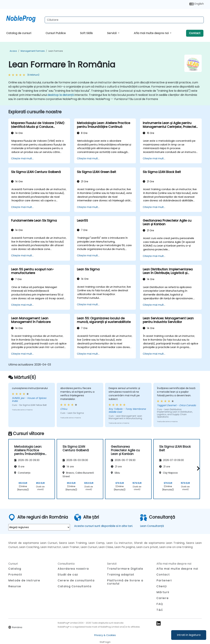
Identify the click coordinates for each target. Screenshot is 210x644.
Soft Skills (86, 33)
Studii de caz (68, 575)
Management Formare (33, 51)
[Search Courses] (124, 20)
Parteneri (164, 580)
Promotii (15, 575)
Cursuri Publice (56, 33)
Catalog (15, 569)
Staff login (105, 642)
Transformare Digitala (125, 569)
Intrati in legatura (189, 635)
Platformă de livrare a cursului (125, 582)
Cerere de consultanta (76, 581)
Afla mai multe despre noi (152, 33)
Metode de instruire (24, 580)
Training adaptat (121, 575)
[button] (197, 469)
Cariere (163, 598)
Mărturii (163, 592)
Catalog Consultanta (75, 586)
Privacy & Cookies (105, 635)
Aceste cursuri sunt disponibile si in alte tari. (104, 526)
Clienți (162, 586)
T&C (160, 610)
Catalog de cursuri (19, 33)
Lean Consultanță (152, 526)
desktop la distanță (61, 95)
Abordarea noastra (73, 569)
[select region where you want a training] (39, 527)
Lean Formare (56, 51)
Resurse (15, 586)
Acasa (13, 51)
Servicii (112, 33)
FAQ (160, 604)
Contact (195, 33)
